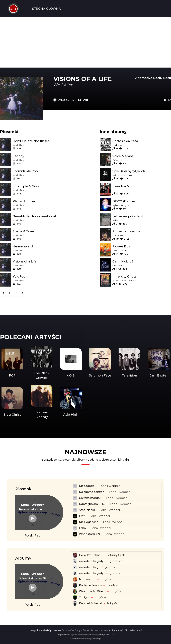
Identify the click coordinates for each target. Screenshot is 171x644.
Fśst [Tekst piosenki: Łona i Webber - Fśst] (82, 516)
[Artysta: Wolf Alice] (83, 85)
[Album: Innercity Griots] (142, 277)
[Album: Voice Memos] (142, 156)
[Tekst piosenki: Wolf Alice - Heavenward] (42, 246)
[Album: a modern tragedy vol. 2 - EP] (75, 573)
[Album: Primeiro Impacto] (142, 231)
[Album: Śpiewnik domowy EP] (33, 578)
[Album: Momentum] (75, 579)
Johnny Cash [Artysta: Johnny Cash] (116, 555)
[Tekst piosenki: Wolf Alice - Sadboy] (42, 156)
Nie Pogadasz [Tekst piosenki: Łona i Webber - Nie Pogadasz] (89, 522)
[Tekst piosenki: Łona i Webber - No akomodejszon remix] (33, 509)
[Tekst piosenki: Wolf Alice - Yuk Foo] (42, 277)
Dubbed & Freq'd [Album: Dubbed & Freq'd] (91, 603)
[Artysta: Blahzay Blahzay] (41, 402)
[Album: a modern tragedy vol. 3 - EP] (75, 561)
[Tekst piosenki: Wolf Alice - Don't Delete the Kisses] (42, 141)
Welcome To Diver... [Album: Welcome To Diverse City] (92, 591)
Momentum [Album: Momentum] (87, 579)
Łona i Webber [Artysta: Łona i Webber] (110, 486)
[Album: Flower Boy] (142, 246)
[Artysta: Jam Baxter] (159, 363)
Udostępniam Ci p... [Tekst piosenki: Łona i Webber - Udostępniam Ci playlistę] (92, 504)
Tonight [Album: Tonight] (84, 597)
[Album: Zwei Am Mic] (142, 186)
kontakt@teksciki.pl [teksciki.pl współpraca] (92, 639)
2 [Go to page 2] (16, 293)
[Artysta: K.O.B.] (71, 363)
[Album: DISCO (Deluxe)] (142, 201)
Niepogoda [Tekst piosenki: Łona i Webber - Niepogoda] (87, 486)
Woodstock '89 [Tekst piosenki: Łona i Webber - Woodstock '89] (89, 534)
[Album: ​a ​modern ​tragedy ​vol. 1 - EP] (75, 567)
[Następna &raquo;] (23, 293)
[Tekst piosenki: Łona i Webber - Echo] (75, 528)
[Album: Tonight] (75, 597)
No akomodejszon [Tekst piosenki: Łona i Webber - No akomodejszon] (92, 492)
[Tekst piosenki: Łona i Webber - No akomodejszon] (75, 492)
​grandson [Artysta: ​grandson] (117, 561)
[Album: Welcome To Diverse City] (75, 591)
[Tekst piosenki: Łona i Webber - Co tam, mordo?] (75, 498)
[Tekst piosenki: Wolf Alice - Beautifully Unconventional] (42, 216)
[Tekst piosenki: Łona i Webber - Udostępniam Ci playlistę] (75, 504)
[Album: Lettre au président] (142, 216)
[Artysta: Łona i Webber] (33, 505)
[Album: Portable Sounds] (75, 585)
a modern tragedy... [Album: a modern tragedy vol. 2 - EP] (92, 573)
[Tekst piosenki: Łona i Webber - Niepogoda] (75, 486)
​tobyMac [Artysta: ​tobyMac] (106, 579)
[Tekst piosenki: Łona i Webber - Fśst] (75, 516)
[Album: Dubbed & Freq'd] (75, 603)
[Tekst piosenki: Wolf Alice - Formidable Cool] (42, 171)
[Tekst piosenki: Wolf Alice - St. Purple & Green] (42, 186)
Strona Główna (46, 9)
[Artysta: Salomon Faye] (100, 363)
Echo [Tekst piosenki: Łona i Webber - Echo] (82, 528)
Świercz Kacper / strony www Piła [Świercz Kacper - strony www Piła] (98, 635)
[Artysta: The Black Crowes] (41, 363)
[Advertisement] (85, 42)
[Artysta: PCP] (12, 363)
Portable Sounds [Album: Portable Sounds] (90, 585)
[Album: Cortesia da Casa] (142, 141)
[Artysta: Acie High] (71, 402)
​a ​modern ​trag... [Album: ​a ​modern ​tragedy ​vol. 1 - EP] (89, 567)
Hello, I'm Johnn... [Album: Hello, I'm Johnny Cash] (90, 555)
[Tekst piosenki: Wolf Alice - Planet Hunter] (42, 201)
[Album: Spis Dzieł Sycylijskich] (142, 171)
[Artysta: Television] (129, 363)
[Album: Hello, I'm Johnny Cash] (75, 555)
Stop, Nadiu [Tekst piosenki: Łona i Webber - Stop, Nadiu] (87, 510)
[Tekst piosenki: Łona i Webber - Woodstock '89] (75, 534)
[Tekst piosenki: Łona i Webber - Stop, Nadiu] (75, 510)
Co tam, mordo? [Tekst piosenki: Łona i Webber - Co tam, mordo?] (90, 498)
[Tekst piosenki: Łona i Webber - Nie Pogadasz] (75, 522)
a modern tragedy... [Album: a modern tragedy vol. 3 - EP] (92, 561)
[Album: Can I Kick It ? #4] (142, 261)
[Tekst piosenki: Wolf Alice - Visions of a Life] (42, 261)
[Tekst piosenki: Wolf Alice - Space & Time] (42, 231)
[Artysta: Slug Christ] (12, 402)
